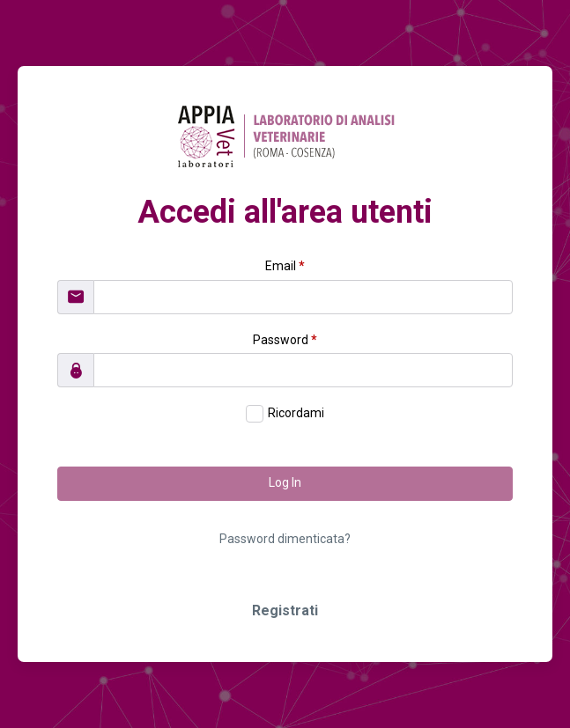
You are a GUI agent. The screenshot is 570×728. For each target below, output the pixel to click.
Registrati (285, 610)
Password (285, 340)
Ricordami (296, 413)
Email (285, 266)
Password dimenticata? (285, 539)
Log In (285, 482)
